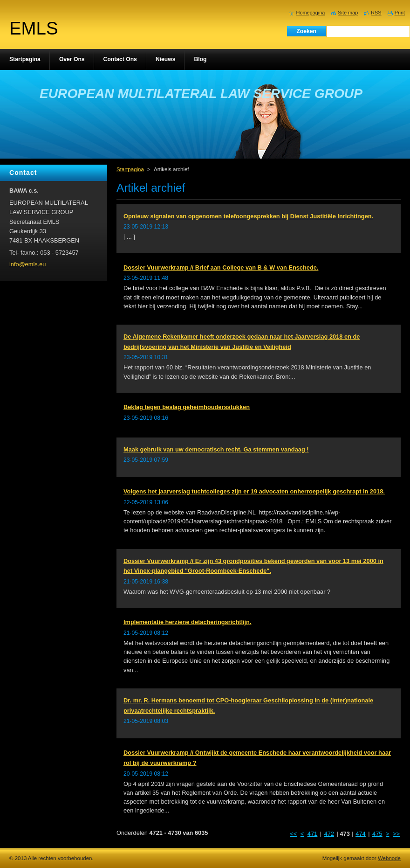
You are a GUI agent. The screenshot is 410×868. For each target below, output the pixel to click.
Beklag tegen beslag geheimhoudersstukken (187, 407)
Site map (348, 13)
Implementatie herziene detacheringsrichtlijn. (188, 622)
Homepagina (311, 13)
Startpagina (130, 169)
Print (400, 13)
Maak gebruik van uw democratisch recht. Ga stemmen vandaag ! (216, 449)
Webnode (389, 858)
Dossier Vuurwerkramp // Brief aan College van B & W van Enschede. (221, 267)
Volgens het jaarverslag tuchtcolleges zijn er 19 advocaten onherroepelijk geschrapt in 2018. (254, 491)
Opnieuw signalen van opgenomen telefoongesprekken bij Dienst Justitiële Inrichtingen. (248, 216)
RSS (376, 13)
